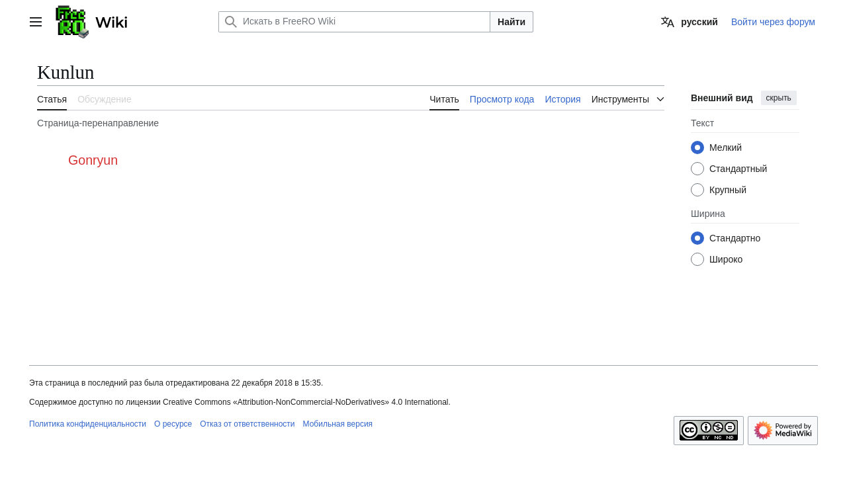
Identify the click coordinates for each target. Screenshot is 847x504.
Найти (512, 22)
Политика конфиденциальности (88, 424)
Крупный (728, 190)
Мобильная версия (338, 424)
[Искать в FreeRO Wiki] (354, 22)
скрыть (779, 98)
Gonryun (93, 160)
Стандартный (738, 169)
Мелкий (726, 147)
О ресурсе (173, 424)
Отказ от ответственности (247, 424)
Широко (726, 259)
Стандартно (735, 238)
